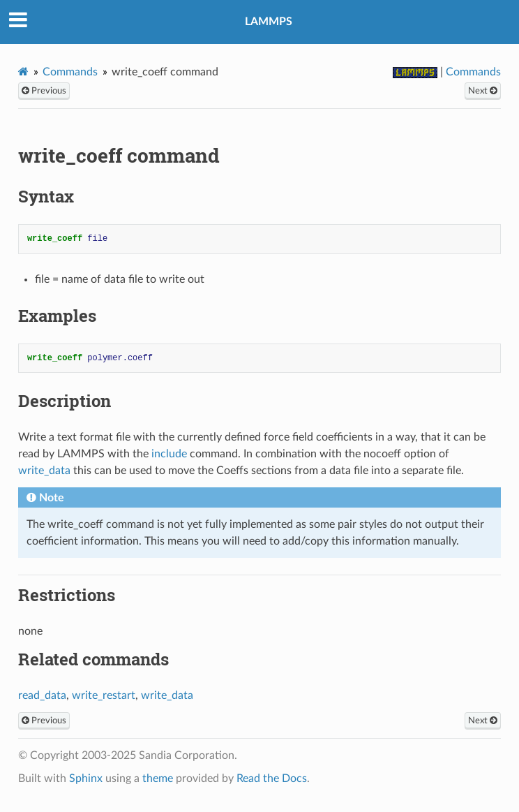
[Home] (23, 72)
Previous (44, 91)
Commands (70, 72)
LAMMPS (269, 22)
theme (158, 778)
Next (483, 91)
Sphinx (86, 778)
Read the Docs (272, 778)
